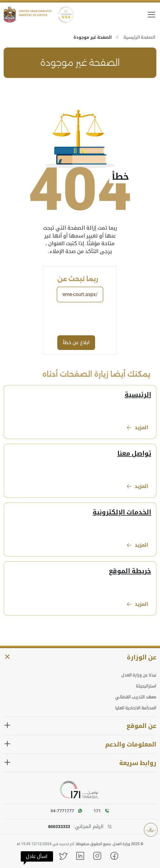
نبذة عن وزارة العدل (139, 675)
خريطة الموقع (130, 571)
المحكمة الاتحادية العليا (136, 708)
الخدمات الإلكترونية (122, 512)
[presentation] (56, 319)
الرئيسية (138, 395)
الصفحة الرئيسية (139, 37)
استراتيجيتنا (146, 686)
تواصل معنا (134, 453)
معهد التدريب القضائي (136, 697)
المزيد (137, 428)
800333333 (59, 827)
